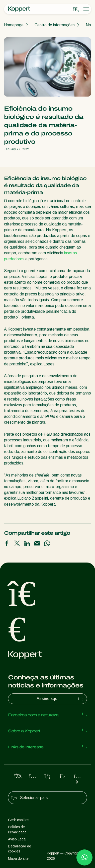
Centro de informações (55, 25)
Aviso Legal (17, 839)
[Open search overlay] (76, 9)
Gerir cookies (19, 820)
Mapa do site (18, 858)
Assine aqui (61, 699)
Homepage (14, 25)
